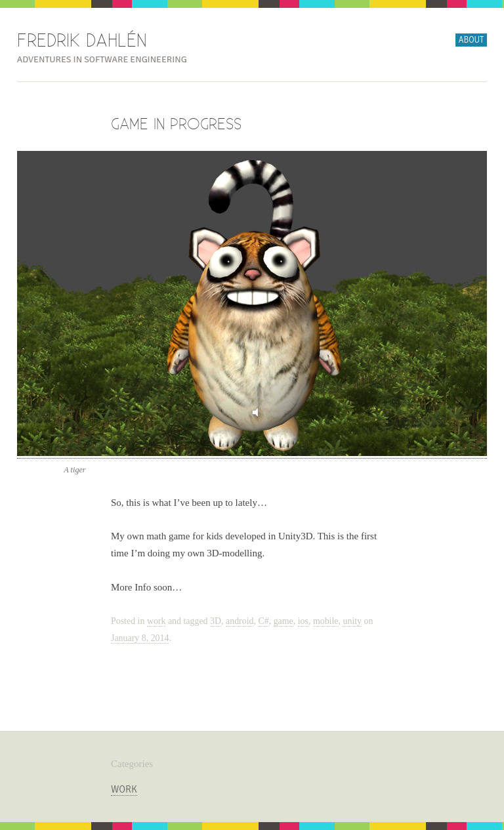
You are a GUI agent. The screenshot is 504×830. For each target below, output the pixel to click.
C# (263, 621)
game (283, 621)
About (471, 40)
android (240, 621)
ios (303, 621)
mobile (326, 621)
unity (352, 621)
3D (216, 621)
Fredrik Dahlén (82, 41)
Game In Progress (176, 125)
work (157, 621)
